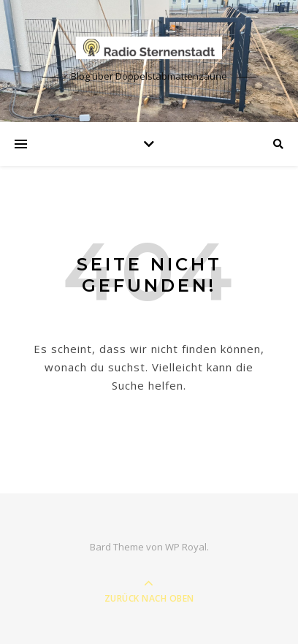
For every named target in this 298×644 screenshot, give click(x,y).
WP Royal (186, 547)
